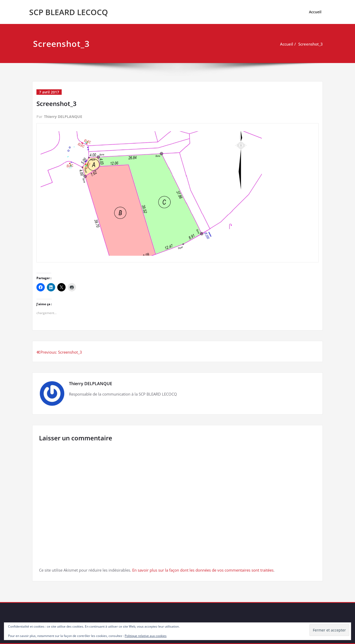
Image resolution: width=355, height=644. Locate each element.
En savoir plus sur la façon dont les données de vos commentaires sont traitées (203, 570)
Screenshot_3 (310, 44)
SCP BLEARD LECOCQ (69, 12)
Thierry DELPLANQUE (63, 117)
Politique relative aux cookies (146, 636)
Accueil (315, 12)
